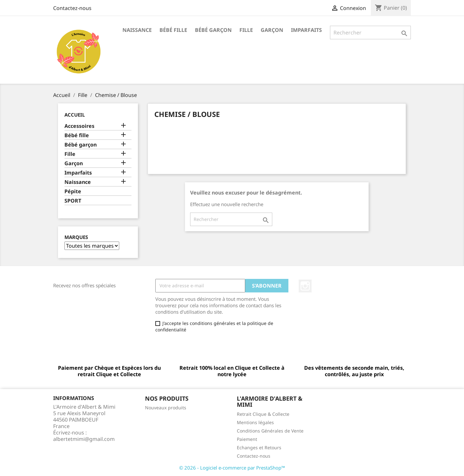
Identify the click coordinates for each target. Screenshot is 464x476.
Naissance (137, 30)
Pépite (73, 191)
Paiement (247, 439)
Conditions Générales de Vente (270, 431)
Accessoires (79, 126)
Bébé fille (173, 30)
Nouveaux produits (166, 408)
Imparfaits (306, 30)
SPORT (73, 201)
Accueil (75, 115)
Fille (246, 30)
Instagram (305, 286)
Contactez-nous (72, 8)
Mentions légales (255, 422)
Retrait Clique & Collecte (263, 414)
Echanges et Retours (259, 447)
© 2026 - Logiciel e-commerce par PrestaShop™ (232, 468)
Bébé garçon (213, 30)
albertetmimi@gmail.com (84, 439)
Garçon (272, 30)
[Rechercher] (370, 33)
